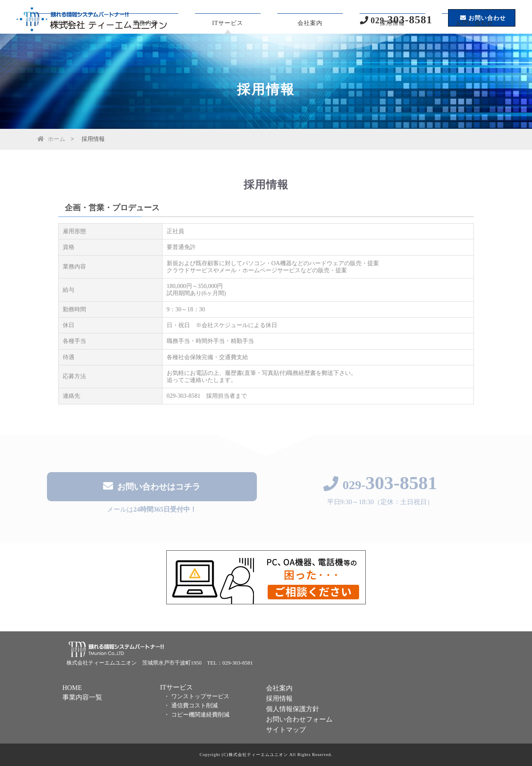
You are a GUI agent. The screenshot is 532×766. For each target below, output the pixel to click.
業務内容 (145, 52)
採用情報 (392, 52)
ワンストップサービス (200, 696)
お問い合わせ (475, 52)
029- (380, 486)
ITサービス (228, 52)
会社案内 (310, 52)
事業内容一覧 (82, 697)
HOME (63, 52)
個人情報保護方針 (293, 709)
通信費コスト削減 (195, 706)
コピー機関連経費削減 (200, 715)
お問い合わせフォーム (299, 719)
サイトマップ (286, 730)
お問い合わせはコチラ (152, 487)
